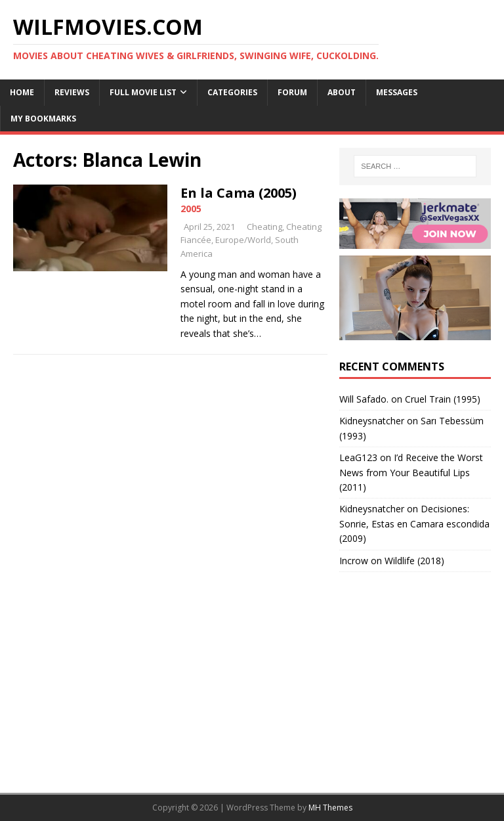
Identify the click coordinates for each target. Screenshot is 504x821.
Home (22, 92)
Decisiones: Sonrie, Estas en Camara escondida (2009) (414, 523)
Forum (292, 92)
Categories (232, 92)
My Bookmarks (43, 119)
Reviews (72, 92)
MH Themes (330, 808)
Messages (397, 92)
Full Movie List (143, 92)
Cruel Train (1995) (443, 399)
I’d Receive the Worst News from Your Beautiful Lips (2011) (411, 472)
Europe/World (243, 240)
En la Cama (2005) (239, 193)
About (342, 92)
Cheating (264, 227)
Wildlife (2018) (414, 561)
